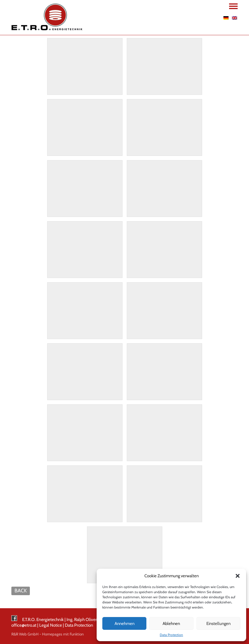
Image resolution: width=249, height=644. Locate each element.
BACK (21, 590)
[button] (238, 576)
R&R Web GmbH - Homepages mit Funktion (48, 634)
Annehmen (125, 624)
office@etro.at (24, 625)
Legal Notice (51, 625)
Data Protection (171, 635)
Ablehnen (171, 624)
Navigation (233, 6)
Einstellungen (218, 624)
